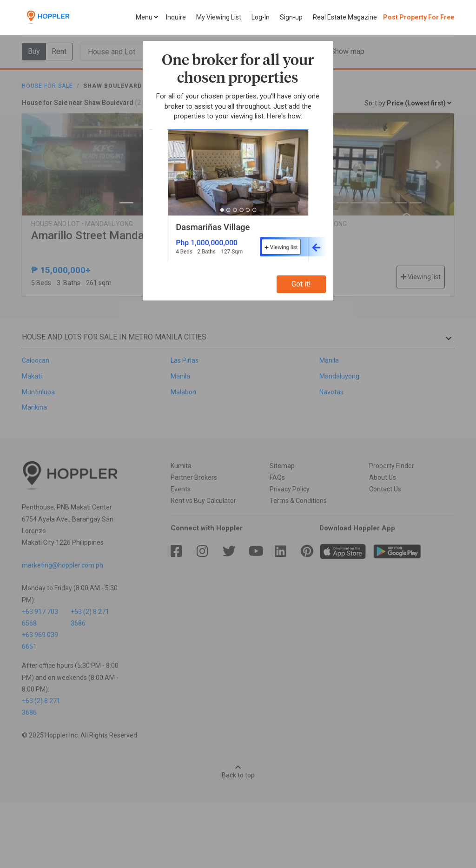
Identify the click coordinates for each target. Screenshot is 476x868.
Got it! (301, 284)
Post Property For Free (419, 17)
